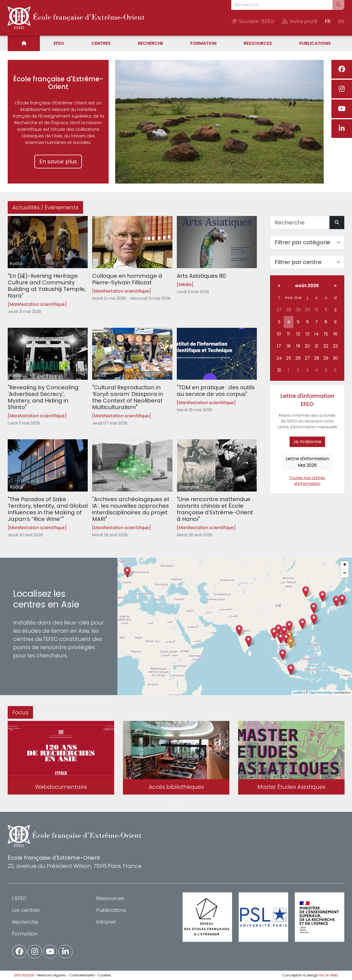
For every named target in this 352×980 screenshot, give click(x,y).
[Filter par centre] (307, 262)
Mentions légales (52, 975)
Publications (315, 43)
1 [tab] (176, 801)
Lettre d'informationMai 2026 (307, 462)
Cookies (104, 975)
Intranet (106, 922)
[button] (281, 638)
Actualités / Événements (45, 207)
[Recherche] (300, 223)
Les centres (26, 910)
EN (341, 21)
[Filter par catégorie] (307, 242)
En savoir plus (58, 162)
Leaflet (298, 693)
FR (328, 21)
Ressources (258, 43)
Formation (203, 43)
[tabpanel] (61, 759)
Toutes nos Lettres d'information (307, 481)
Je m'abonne (307, 442)
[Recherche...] (282, 5)
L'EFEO (19, 898)
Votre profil (299, 21)
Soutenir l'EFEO (253, 21)
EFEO (59, 43)
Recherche (150, 43)
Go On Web (328, 975)
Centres (101, 43)
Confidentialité (82, 975)
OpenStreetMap (321, 693)
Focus (20, 712)
